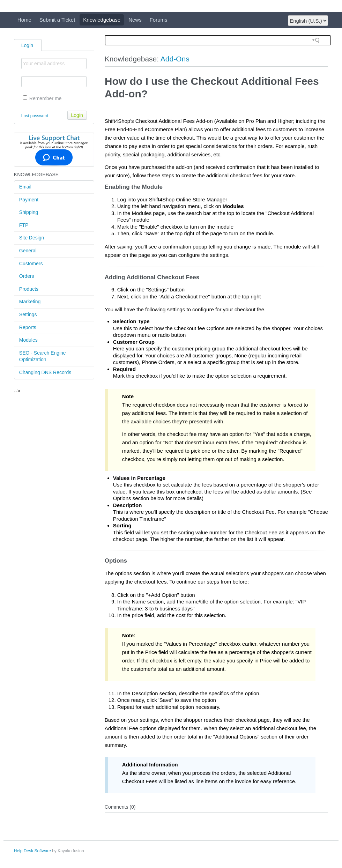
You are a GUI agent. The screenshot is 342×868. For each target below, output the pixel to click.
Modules (28, 340)
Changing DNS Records (45, 372)
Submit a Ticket (57, 20)
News (135, 20)
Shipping (29, 212)
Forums (159, 20)
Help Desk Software (32, 851)
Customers (31, 264)
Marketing (30, 302)
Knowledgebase (102, 20)
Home (24, 20)
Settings (28, 314)
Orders (27, 276)
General (28, 251)
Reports (28, 327)
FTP (24, 225)
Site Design (32, 238)
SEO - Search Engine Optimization (43, 356)
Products (29, 289)
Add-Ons (175, 59)
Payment (29, 200)
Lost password (35, 116)
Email (25, 187)
